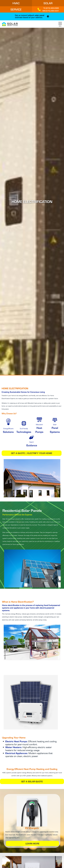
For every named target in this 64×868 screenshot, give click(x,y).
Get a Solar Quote (32, 781)
